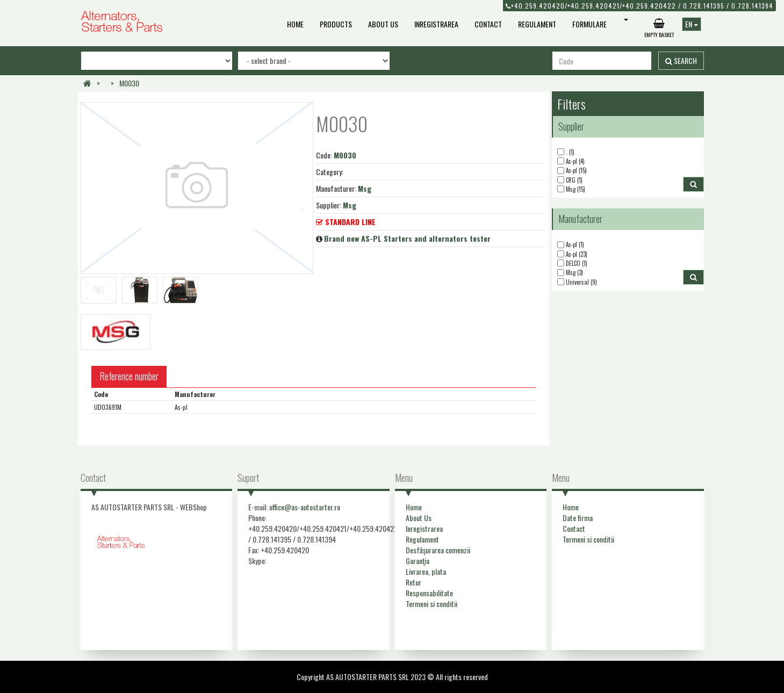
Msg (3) (570, 273)
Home (295, 24)
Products (336, 24)
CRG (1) (570, 180)
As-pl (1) (571, 245)
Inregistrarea (436, 24)
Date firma (578, 518)
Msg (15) (571, 189)
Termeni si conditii (431, 604)
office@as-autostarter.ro (305, 507)
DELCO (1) (572, 264)
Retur (413, 582)
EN (692, 24)
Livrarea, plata (426, 571)
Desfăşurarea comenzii (438, 550)
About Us (383, 24)
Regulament (537, 24)
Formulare (589, 24)
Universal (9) (577, 282)
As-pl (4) (571, 161)
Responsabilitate (429, 593)
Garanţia (418, 561)
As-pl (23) (572, 254)
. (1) (566, 152)
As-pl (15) (572, 171)
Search (681, 60)
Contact (488, 24)
